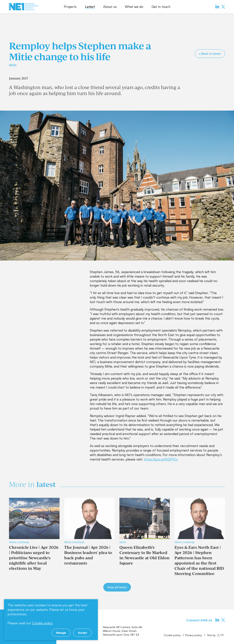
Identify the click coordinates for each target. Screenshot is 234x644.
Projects (70, 7)
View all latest (117, 587)
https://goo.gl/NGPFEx (161, 459)
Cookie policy (173, 635)
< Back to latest (210, 54)
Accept (82, 633)
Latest (90, 7)
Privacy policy (194, 635)
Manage (61, 633)
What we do (134, 7)
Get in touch (161, 7)
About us (110, 7)
